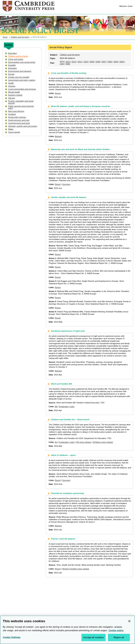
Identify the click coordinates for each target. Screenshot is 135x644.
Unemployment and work (19, 123)
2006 (110, 62)
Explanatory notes (67, 406)
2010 (86, 62)
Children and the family (20, 37)
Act (56, 442)
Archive (9, 45)
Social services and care (19, 120)
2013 (68, 62)
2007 (104, 62)
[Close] (129, 623)
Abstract (58, 136)
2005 (116, 62)
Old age (12, 98)
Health (11, 83)
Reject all (119, 639)
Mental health (14, 92)
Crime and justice (16, 59)
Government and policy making (22, 80)
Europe (11, 74)
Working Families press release (76, 569)
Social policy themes (17, 117)
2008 (98, 62)
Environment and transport (20, 71)
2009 (92, 62)
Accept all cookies (94, 639)
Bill (56, 406)
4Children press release (103, 442)
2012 (74, 62)
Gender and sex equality (19, 77)
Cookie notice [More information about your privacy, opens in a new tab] (116, 632)
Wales (11, 129)
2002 (68, 64)
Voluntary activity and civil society (23, 126)
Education (12, 53)
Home (5, 37)
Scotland (12, 114)
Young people (14, 132)
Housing (12, 86)
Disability (12, 65)
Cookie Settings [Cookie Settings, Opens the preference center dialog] (12, 639)
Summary (66, 184)
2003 (62, 64)
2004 (122, 62)
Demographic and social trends (22, 62)
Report (58, 93)
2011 (80, 62)
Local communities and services (22, 89)
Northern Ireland (15, 95)
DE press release (83, 442)
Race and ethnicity (16, 111)
